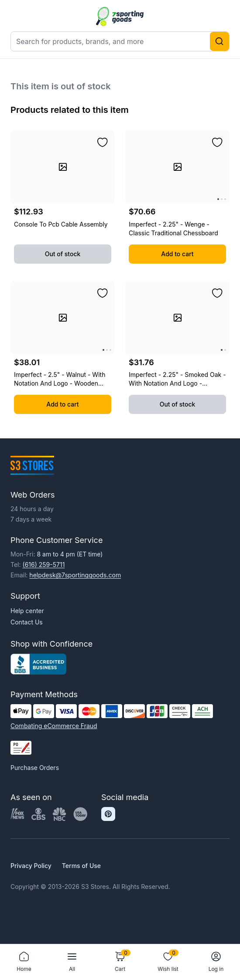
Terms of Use (81, 866)
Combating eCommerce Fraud (54, 726)
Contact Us (27, 622)
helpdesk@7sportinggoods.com (75, 575)
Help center (27, 611)
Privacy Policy (31, 866)
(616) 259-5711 (44, 565)
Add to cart (177, 254)
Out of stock (63, 254)
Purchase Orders (35, 768)
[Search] (219, 41)
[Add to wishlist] (103, 142)
